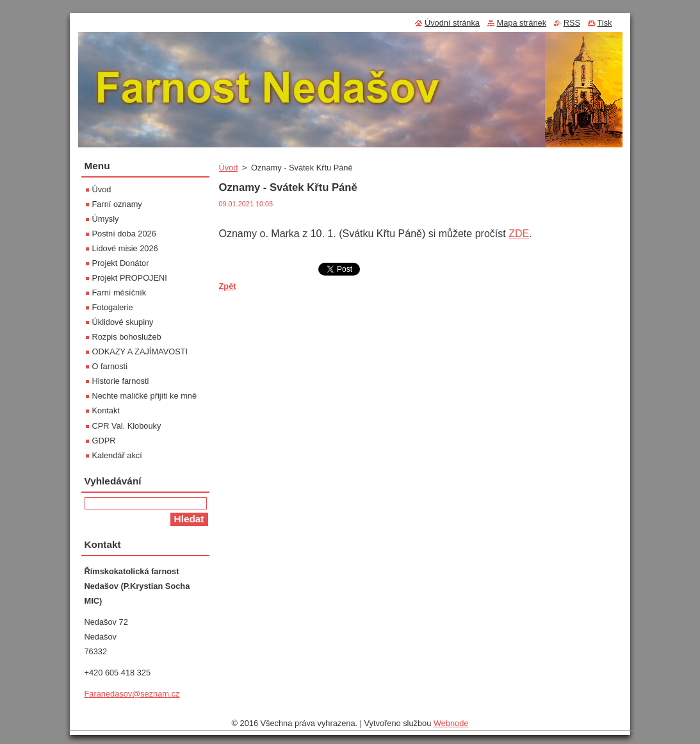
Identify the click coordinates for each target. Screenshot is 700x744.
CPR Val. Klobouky (127, 426)
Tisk (605, 23)
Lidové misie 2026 (125, 248)
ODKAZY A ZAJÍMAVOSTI (140, 351)
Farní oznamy (117, 204)
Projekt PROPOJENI (130, 278)
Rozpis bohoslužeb (127, 337)
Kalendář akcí (117, 455)
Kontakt (106, 410)
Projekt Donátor (121, 263)
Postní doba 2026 (124, 234)
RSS (572, 23)
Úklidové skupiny (123, 322)
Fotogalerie (113, 307)
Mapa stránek (522, 23)
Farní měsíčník (119, 293)
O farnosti (110, 366)
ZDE (519, 234)
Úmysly (106, 219)
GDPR (104, 441)
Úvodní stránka (452, 23)
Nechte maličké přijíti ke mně (145, 396)
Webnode (451, 723)
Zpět (228, 286)
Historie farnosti (121, 381)
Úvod (229, 168)
